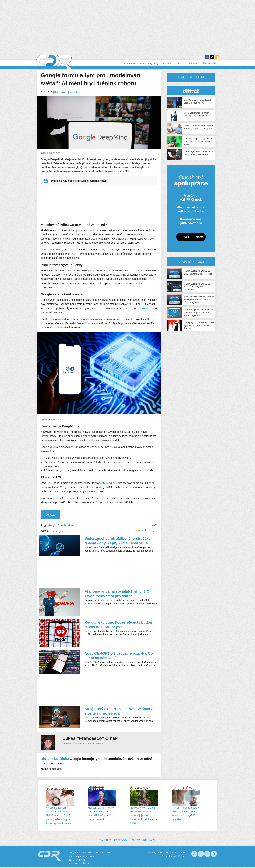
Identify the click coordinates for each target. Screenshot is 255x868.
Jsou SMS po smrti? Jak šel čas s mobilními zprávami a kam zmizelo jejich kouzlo (199, 312)
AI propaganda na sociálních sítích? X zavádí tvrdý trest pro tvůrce (117, 594)
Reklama (149, 840)
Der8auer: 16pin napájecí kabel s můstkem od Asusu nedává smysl (199, 141)
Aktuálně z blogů (191, 262)
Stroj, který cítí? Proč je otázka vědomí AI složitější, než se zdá (120, 711)
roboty (146, 308)
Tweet (154, 525)
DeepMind (56, 250)
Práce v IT (168, 63)
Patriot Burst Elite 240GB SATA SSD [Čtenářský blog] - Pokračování (198, 287)
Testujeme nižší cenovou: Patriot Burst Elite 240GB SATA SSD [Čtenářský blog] (199, 300)
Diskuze (50, 515)
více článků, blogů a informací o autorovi (83, 744)
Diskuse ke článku (55, 759)
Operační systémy (149, 63)
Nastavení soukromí (79, 863)
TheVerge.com (59, 531)
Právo (181, 63)
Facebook (121, 840)
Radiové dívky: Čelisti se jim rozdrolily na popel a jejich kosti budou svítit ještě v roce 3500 (144, 815)
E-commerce (129, 63)
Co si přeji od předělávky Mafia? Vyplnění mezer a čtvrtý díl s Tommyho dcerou (199, 325)
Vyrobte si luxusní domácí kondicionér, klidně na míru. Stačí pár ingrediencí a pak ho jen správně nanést (59, 815)
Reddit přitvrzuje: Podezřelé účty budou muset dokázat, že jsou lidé (118, 625)
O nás (136, 840)
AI (72, 525)
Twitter (105, 840)
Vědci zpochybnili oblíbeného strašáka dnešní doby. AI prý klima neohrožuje (117, 541)
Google (52, 525)
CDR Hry (191, 91)
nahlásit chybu (149, 530)
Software (193, 63)
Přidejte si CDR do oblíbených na (79, 181)
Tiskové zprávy (210, 63)
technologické (108, 483)
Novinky (74, 92)
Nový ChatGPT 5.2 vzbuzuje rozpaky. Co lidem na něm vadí (119, 656)
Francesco (61, 92)
